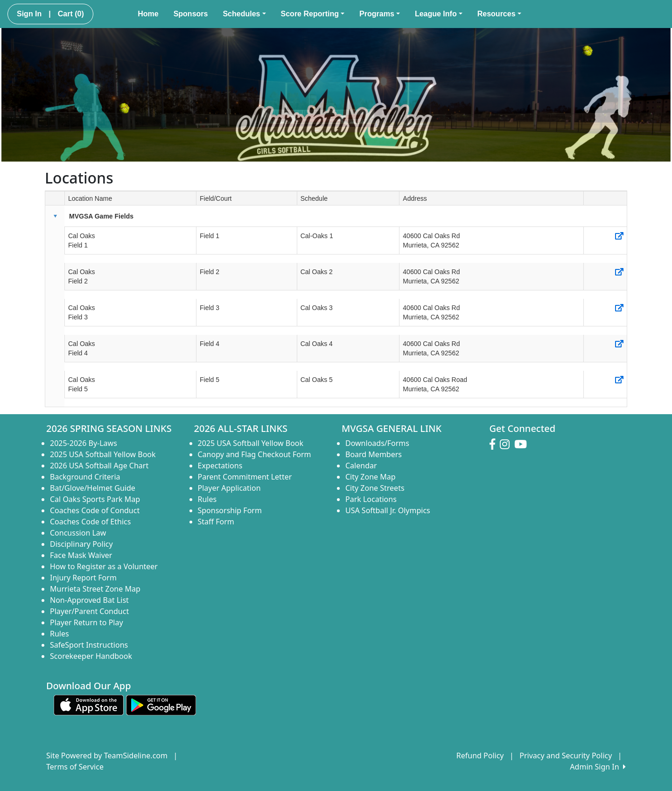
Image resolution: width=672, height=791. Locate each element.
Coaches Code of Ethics (90, 522)
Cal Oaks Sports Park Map (95, 499)
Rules (59, 634)
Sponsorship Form (230, 510)
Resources (499, 14)
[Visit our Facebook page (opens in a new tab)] (495, 445)
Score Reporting (313, 14)
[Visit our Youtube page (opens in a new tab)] (523, 445)
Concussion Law (78, 533)
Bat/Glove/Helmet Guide (93, 488)
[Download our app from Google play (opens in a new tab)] (161, 705)
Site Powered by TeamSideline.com (107, 756)
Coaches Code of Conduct (95, 510)
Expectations (220, 466)
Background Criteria (85, 477)
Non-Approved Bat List (89, 600)
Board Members (374, 454)
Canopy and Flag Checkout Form (255, 454)
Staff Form (216, 522)
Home (148, 14)
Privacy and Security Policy (566, 756)
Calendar (361, 466)
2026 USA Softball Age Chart (99, 466)
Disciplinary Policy (81, 544)
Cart (71, 14)
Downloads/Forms (377, 443)
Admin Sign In (598, 767)
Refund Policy (480, 756)
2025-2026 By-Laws (84, 443)
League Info (439, 14)
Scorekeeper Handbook (91, 656)
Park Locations (371, 499)
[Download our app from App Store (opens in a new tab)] (89, 705)
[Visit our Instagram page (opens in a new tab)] (507, 445)
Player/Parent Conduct (89, 611)
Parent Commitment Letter (245, 477)
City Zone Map (371, 477)
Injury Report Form (83, 578)
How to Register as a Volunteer (104, 566)
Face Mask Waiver (81, 555)
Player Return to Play (87, 622)
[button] (55, 216)
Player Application (229, 488)
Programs (380, 14)
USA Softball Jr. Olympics (388, 510)
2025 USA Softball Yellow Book (103, 454)
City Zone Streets (375, 488)
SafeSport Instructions (89, 645)
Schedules (244, 14)
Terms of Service (75, 767)
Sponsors (191, 14)
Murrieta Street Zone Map (95, 589)
